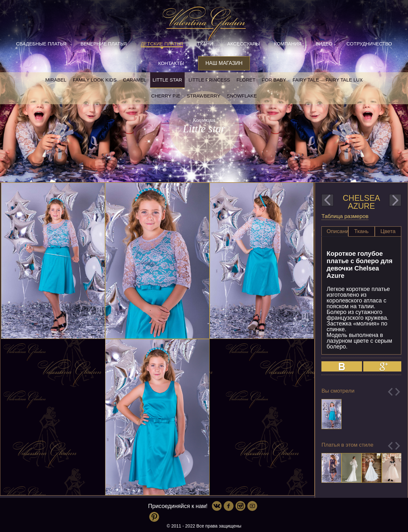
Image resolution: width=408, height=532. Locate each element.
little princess (209, 80)
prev (327, 200)
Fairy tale (306, 80)
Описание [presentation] (337, 231)
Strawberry (203, 96)
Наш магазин (224, 63)
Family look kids (95, 80)
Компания (288, 44)
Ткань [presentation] (362, 231)
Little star (167, 80)
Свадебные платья (41, 44)
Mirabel (56, 80)
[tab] (335, 231)
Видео (324, 44)
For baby (274, 80)
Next (398, 392)
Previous (390, 392)
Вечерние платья (104, 44)
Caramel (135, 80)
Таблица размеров (345, 216)
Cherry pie (166, 96)
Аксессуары (243, 44)
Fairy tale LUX (344, 80)
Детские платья (162, 44)
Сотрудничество (369, 44)
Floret (246, 80)
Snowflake (242, 96)
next (395, 200)
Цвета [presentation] (388, 231)
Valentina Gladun (204, 24)
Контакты (171, 63)
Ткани (205, 44)
